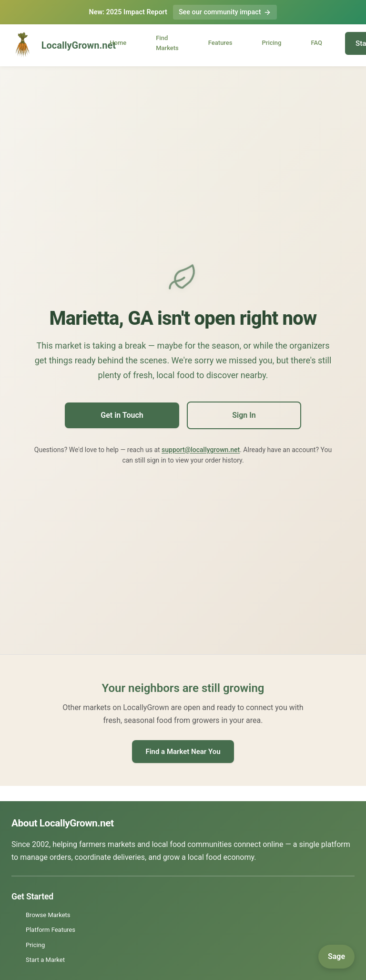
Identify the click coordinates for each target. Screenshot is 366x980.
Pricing (272, 43)
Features (220, 43)
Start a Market (45, 960)
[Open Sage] (336, 957)
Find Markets (167, 43)
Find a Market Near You (183, 752)
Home (118, 43)
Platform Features (51, 930)
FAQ (316, 43)
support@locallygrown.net (201, 450)
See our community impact (225, 12)
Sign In (244, 415)
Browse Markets (48, 915)
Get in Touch (122, 415)
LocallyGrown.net (51, 45)
